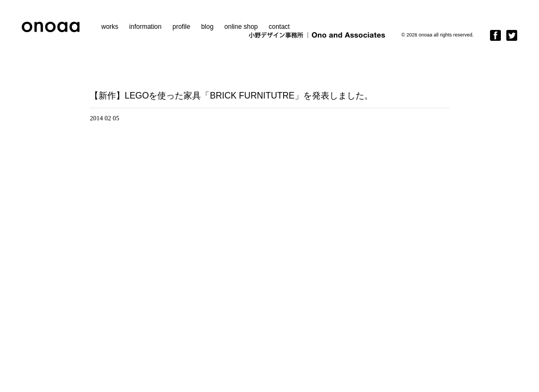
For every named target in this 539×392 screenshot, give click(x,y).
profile (182, 27)
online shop (241, 27)
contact (279, 27)
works (110, 27)
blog (207, 27)
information (145, 27)
